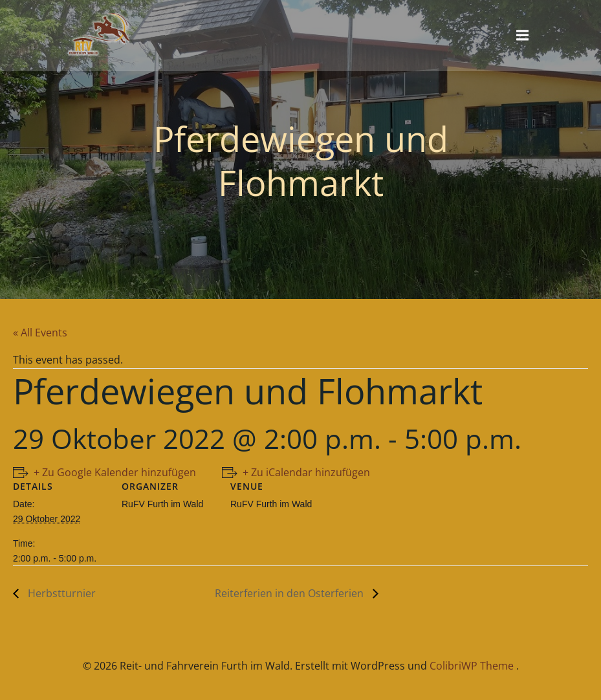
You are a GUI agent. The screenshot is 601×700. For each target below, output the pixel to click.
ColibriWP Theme (472, 666)
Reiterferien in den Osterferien (290, 593)
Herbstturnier (60, 593)
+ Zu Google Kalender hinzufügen (115, 472)
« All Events (40, 333)
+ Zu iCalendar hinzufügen (306, 472)
